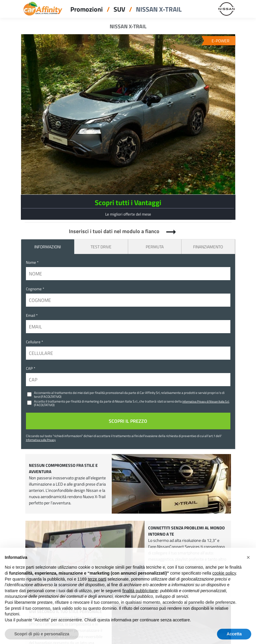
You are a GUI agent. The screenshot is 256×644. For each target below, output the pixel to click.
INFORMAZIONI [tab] (48, 247)
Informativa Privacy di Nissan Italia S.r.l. (206, 401)
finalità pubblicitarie (140, 600)
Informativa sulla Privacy (41, 440)
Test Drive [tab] (101, 247)
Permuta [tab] (155, 247)
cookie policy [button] (224, 583)
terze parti (97, 589)
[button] (248, 567)
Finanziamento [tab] (208, 247)
